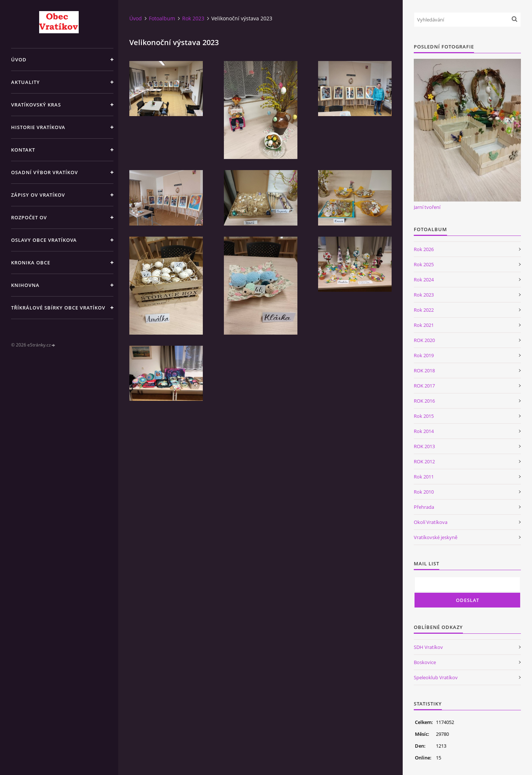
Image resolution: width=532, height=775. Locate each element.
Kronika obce (31, 263)
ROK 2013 (424, 446)
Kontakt (23, 150)
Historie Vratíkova (38, 127)
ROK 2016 (424, 401)
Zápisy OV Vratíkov (38, 195)
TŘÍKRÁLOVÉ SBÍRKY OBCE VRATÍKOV (58, 308)
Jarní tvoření (427, 207)
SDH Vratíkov (428, 647)
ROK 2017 (424, 386)
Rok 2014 (424, 431)
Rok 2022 (424, 310)
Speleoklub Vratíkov (436, 677)
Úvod (19, 60)
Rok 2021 (424, 325)
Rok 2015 (424, 416)
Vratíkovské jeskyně (436, 537)
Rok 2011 (424, 477)
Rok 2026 (424, 249)
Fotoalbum (162, 18)
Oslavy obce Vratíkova (44, 240)
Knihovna (25, 285)
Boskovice (425, 662)
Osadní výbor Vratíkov (45, 172)
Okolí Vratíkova (431, 522)
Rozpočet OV (29, 217)
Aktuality (25, 82)
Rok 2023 (193, 18)
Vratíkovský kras (36, 105)
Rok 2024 (424, 280)
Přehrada (424, 507)
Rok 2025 (424, 264)
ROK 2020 (424, 340)
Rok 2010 (424, 492)
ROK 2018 (424, 370)
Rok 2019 (424, 355)
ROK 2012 (424, 461)
